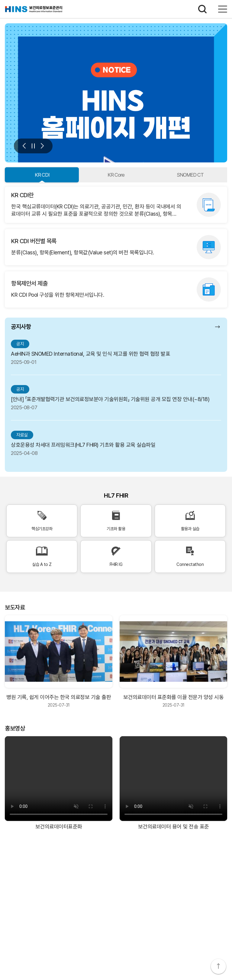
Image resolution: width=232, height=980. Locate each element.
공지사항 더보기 (218, 327)
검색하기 (202, 9)
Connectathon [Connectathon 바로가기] (190, 557)
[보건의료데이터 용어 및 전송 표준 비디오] (173, 779)
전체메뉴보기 (223, 9)
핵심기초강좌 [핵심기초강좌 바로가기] (42, 521)
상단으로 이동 (218, 966)
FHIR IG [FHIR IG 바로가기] (116, 557)
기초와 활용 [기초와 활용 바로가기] (116, 521)
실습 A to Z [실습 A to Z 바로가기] (42, 557)
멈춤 (33, 146)
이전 (24, 146)
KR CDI (42, 175)
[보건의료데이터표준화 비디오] (59, 779)
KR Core (116, 175)
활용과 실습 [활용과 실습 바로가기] (190, 521)
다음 (42, 146)
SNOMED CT (190, 175)
